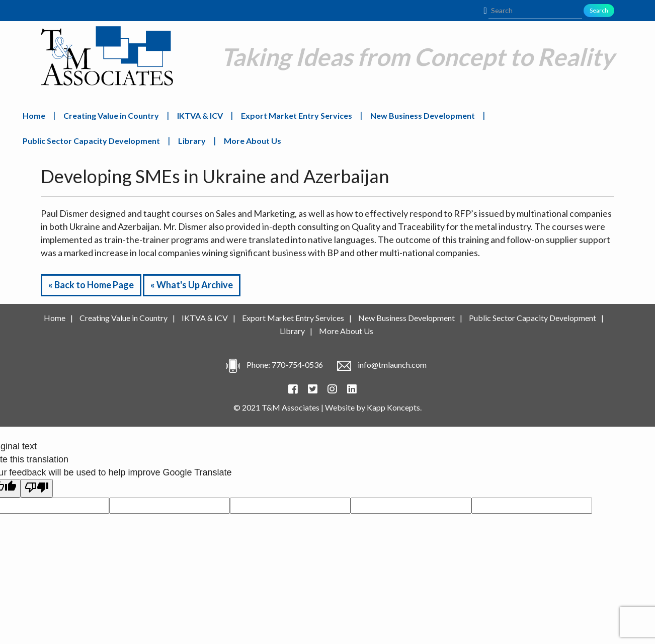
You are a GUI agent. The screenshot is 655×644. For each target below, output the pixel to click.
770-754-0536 (297, 365)
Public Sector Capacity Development (91, 141)
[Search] (535, 11)
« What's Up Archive (192, 285)
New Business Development (423, 115)
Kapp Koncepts (393, 407)
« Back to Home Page (91, 285)
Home (34, 115)
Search (599, 10)
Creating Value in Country (111, 115)
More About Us (253, 141)
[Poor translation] (37, 488)
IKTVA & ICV (200, 115)
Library (192, 141)
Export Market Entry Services (297, 115)
